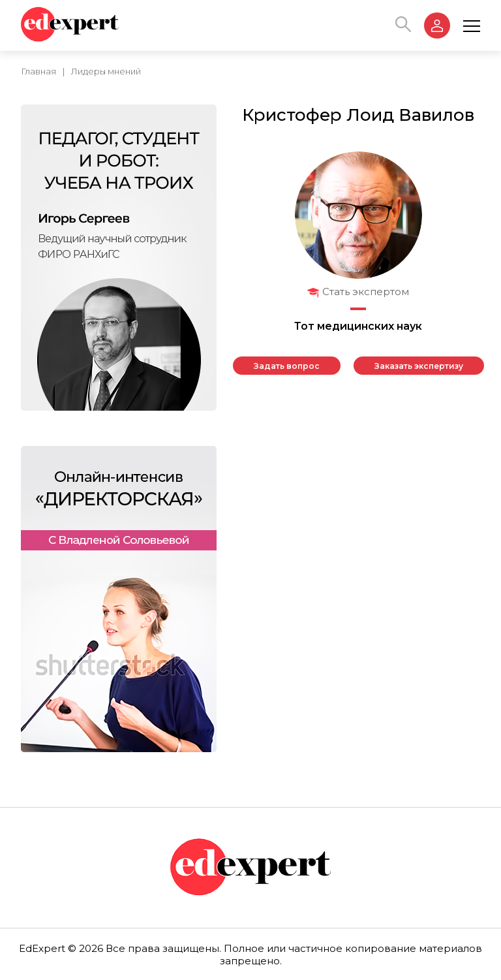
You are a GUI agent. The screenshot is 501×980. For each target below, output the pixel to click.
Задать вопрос (287, 366)
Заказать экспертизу (419, 366)
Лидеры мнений (106, 71)
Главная (38, 71)
